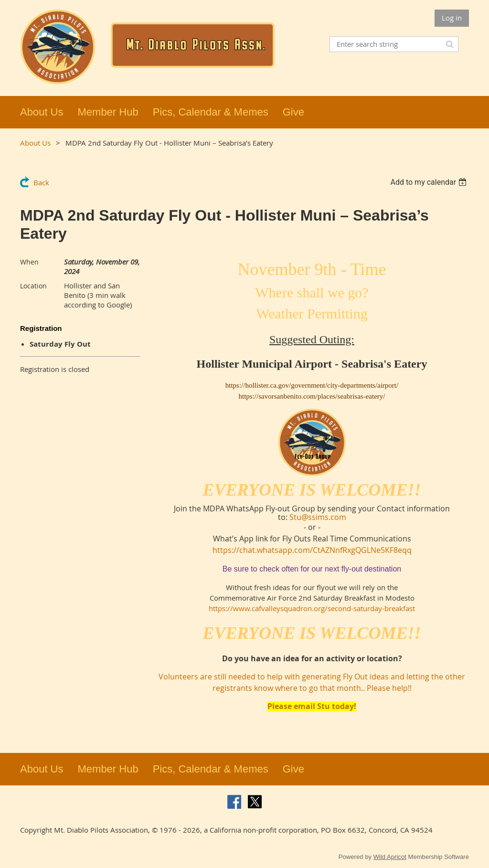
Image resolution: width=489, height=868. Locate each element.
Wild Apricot (390, 857)
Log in (452, 18)
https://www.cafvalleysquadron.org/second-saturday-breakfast (312, 608)
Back (41, 182)
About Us (35, 143)
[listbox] (430, 182)
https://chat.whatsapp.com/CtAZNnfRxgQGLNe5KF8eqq (312, 550)
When (29, 262)
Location (33, 286)
